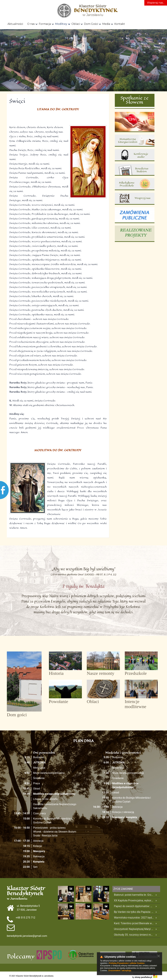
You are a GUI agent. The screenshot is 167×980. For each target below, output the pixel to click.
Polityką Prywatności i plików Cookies (127, 963)
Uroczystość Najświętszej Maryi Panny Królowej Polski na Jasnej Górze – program (134, 929)
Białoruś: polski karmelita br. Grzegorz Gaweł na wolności (134, 895)
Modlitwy (61, 24)
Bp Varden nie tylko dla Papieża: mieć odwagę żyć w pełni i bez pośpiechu (134, 912)
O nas (31, 24)
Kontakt (120, 24)
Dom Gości (91, 24)
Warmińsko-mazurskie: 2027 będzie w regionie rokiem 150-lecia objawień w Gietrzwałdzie (134, 918)
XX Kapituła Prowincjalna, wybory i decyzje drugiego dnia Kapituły (134, 900)
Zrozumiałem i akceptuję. (120, 971)
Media (106, 24)
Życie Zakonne (123, 889)
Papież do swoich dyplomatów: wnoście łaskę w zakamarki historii (134, 906)
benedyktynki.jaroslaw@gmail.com (27, 936)
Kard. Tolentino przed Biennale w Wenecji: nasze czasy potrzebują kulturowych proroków (134, 923)
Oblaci (76, 24)
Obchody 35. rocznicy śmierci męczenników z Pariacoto (134, 935)
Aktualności (15, 24)
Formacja (45, 24)
